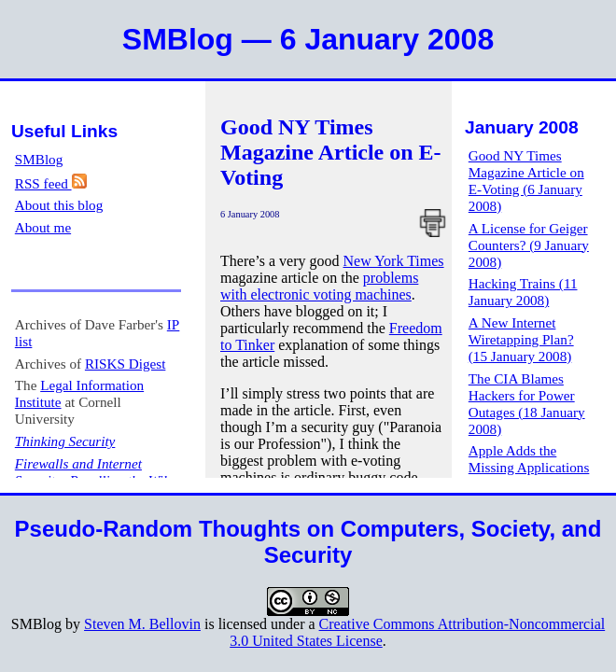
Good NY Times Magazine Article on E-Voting (331, 152)
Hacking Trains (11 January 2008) (523, 292)
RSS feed (51, 183)
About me (43, 227)
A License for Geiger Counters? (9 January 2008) (529, 245)
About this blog (59, 205)
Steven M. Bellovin (142, 624)
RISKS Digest (126, 364)
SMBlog (39, 159)
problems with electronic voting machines (319, 286)
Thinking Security (65, 441)
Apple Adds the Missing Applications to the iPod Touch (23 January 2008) (530, 476)
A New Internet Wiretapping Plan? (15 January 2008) (521, 339)
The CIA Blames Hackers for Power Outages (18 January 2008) (527, 404)
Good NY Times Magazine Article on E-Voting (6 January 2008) (526, 181)
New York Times (394, 261)
